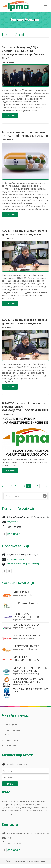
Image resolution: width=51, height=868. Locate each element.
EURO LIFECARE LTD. (26, 625)
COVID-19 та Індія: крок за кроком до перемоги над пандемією (24, 232)
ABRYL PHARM (23, 592)
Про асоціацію (10, 725)
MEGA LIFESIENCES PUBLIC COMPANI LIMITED (30, 669)
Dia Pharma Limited (26, 603)
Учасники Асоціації (11, 730)
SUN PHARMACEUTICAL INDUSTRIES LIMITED (28, 680)
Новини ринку (10, 745)
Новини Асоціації (8, 62)
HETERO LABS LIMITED (28, 635)
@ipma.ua (11, 534)
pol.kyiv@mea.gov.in (15, 559)
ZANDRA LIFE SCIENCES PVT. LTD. (31, 691)
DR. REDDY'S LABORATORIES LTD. (26, 615)
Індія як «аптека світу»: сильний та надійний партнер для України (25, 134)
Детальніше (10, 116)
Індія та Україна (10, 740)
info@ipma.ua (13, 522)
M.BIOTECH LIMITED (26, 646)
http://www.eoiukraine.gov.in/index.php (23, 564)
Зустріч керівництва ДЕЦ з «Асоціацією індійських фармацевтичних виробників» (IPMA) (23, 53)
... (7, 486)
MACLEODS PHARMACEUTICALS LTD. (29, 658)
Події (6, 735)
